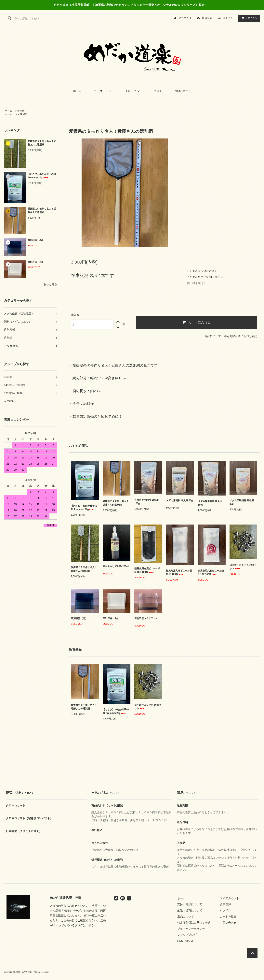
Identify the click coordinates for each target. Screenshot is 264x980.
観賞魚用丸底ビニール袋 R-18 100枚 (179, 572)
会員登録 (207, 18)
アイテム (248, 18)
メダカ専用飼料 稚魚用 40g (242, 502)
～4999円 (22, 114)
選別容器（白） (39, 262)
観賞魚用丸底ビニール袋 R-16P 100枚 (211, 572)
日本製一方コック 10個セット (243, 567)
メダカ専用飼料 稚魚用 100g (210, 503)
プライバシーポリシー (191, 929)
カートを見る (228, 916)
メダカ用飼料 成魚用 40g (179, 502)
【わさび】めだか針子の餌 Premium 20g (42, 176)
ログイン (228, 18)
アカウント (185, 18)
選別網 (21, 111)
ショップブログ (187, 935)
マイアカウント (230, 898)
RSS (180, 941)
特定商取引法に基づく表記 (241, 336)
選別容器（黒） (39, 240)
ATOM (189, 941)
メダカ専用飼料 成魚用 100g (146, 502)
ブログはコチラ (84, 925)
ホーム (77, 91)
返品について (213, 336)
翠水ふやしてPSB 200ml (116, 567)
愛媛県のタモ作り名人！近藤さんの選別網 (42, 143)
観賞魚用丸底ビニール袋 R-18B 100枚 (147, 570)
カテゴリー (103, 91)
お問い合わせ (183, 91)
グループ (133, 91)
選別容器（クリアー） (146, 620)
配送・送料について (190, 910)
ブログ (158, 91)
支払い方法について (190, 904)
